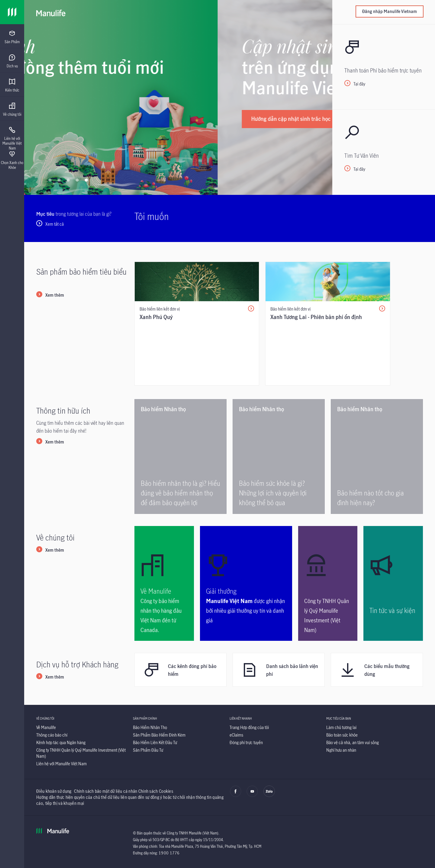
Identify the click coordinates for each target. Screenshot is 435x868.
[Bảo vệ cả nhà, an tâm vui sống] (353, 742)
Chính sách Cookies (156, 791)
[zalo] (269, 795)
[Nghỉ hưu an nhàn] (341, 750)
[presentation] (12, 36)
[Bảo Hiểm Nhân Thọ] (150, 727)
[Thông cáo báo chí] (52, 735)
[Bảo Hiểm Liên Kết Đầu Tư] (155, 742)
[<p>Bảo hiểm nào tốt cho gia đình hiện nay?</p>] (377, 457)
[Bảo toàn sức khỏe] (342, 735)
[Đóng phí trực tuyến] (246, 742)
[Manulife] (51, 12)
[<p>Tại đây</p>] (384, 152)
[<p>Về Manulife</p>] (164, 583)
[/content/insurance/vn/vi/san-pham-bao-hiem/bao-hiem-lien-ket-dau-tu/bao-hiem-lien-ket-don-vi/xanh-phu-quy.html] (197, 324)
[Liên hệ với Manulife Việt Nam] (61, 764)
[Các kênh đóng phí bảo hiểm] (180, 670)
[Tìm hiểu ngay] (74, 112)
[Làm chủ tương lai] (341, 727)
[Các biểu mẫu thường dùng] (377, 670)
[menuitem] (12, 37)
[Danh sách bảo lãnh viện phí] (279, 670)
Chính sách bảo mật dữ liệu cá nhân (106, 791)
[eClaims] (236, 735)
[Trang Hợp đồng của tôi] (249, 727)
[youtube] (252, 795)
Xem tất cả (55, 224)
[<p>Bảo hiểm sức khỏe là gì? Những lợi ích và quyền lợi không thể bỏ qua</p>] (279, 457)
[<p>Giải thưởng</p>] (246, 583)
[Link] (12, 12)
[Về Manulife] (46, 727)
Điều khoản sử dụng (54, 791)
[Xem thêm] (50, 295)
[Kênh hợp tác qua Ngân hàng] (61, 742)
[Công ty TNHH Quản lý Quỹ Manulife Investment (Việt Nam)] (328, 583)
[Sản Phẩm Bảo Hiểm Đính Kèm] (159, 735)
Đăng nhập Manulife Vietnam (390, 11)
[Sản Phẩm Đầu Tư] (148, 750)
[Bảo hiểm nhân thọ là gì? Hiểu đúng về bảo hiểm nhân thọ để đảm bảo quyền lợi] (180, 457)
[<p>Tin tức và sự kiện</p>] (393, 583)
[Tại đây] (384, 67)
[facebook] (236, 795)
